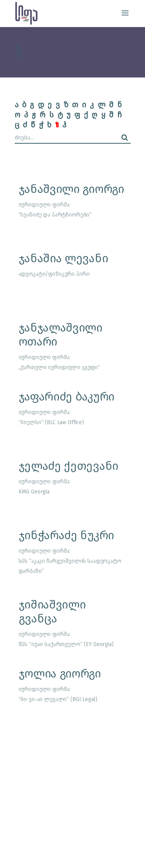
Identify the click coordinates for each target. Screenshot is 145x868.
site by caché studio (48, 853)
